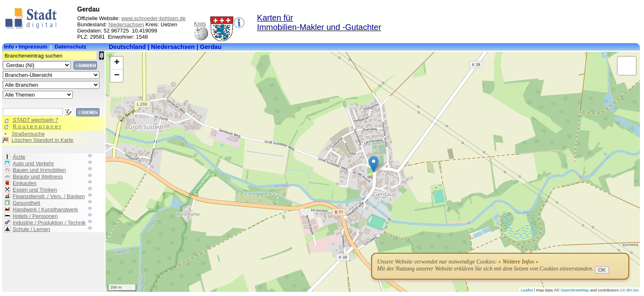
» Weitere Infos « (518, 262)
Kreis (200, 24)
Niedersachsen (126, 24)
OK (602, 270)
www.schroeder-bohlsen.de (153, 18)
